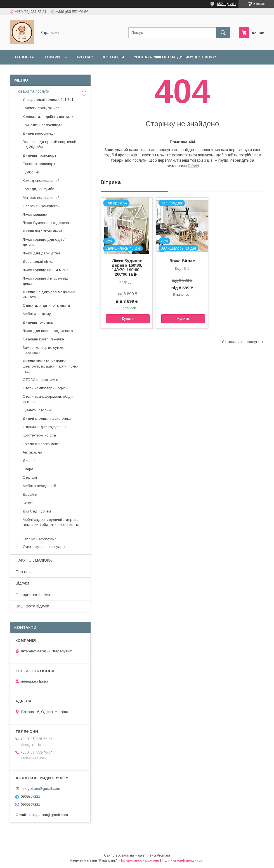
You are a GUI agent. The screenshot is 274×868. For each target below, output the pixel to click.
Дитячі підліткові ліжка (42, 231)
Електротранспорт (39, 164)
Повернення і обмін (87, 72)
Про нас (84, 57)
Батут (28, 503)
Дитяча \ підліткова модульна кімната (49, 294)
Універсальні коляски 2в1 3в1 (48, 100)
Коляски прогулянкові (42, 108)
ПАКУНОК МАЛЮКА (34, 560)
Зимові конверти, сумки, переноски (43, 350)
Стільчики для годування (45, 427)
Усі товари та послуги (240, 342)
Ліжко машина (35, 214)
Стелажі (30, 477)
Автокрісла (32, 452)
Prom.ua (163, 855)
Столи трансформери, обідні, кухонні (49, 399)
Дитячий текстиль (38, 322)
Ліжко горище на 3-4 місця (46, 270)
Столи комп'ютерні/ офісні (46, 388)
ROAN (193, 166)
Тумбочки (31, 172)
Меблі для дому (37, 314)
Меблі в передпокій (39, 486)
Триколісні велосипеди (42, 125)
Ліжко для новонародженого (48, 331)
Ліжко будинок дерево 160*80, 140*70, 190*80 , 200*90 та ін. (127, 268)
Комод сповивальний (41, 181)
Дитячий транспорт (39, 155)
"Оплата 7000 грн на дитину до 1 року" (175, 57)
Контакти (114, 57)
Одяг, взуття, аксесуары (44, 547)
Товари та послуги (33, 91)
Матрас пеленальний (41, 198)
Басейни (30, 494)
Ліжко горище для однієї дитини (44, 242)
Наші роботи (133, 72)
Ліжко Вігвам (182, 261)
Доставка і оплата (35, 72)
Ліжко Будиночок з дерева (46, 223)
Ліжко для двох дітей (41, 253)
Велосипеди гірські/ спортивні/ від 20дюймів (49, 144)
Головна (24, 57)
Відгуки (166, 72)
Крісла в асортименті (41, 444)
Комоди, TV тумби (38, 189)
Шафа (28, 469)
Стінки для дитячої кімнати (46, 305)
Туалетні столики (37, 410)
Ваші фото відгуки (32, 606)
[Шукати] (223, 33)
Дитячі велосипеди (39, 133)
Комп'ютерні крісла (39, 435)
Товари (52, 57)
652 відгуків (226, 4)
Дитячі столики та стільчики (47, 418)
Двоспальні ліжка (38, 262)
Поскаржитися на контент (139, 860)
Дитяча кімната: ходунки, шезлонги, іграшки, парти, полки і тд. (51, 366)
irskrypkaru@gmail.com (40, 789)
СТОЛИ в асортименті (42, 380)
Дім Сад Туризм (37, 511)
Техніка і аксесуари (40, 538)
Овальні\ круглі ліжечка (43, 339)
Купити (128, 319)
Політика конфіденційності (183, 860)
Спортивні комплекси (41, 206)
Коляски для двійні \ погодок (48, 117)
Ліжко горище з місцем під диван (46, 281)
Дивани (29, 461)
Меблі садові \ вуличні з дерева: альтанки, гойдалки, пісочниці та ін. (51, 525)
